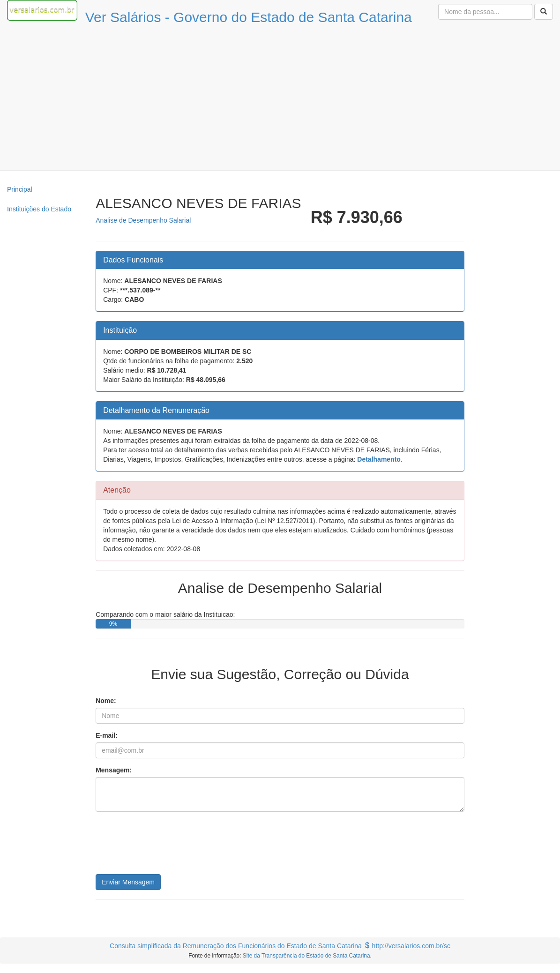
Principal (20, 189)
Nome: (106, 701)
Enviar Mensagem (128, 882)
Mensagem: (114, 770)
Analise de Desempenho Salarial (143, 220)
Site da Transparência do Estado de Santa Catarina (306, 956)
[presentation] (167, 846)
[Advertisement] (280, 100)
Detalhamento (379, 459)
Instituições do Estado (39, 209)
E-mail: (107, 735)
